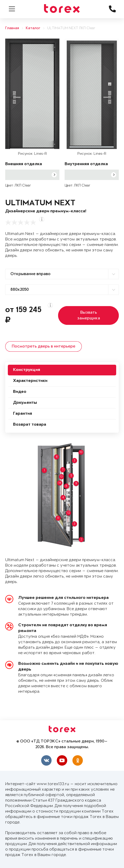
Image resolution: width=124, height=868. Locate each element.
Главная (12, 28)
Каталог (33, 28)
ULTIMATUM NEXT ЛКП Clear (71, 28)
